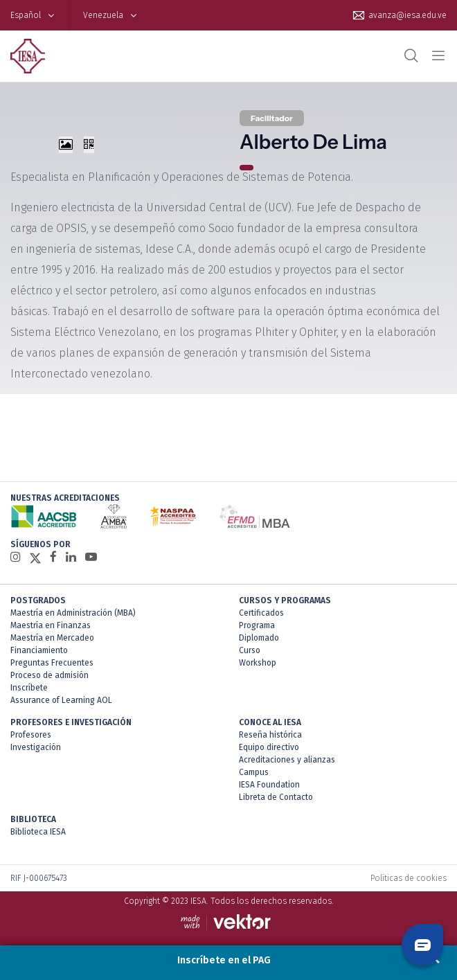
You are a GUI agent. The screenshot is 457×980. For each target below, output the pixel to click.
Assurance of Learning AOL (61, 700)
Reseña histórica (270, 735)
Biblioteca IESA (38, 832)
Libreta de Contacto (276, 797)
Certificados (261, 613)
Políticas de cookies (409, 878)
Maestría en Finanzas (51, 625)
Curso (250, 650)
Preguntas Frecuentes (52, 663)
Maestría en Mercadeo (52, 638)
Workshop (258, 663)
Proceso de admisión (50, 675)
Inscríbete (29, 688)
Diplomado (259, 638)
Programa (257, 625)
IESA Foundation (269, 785)
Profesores (31, 735)
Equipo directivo (269, 747)
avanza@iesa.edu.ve (407, 15)
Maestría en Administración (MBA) (73, 613)
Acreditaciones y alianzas (287, 760)
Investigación (36, 747)
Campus (254, 772)
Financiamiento (39, 650)
